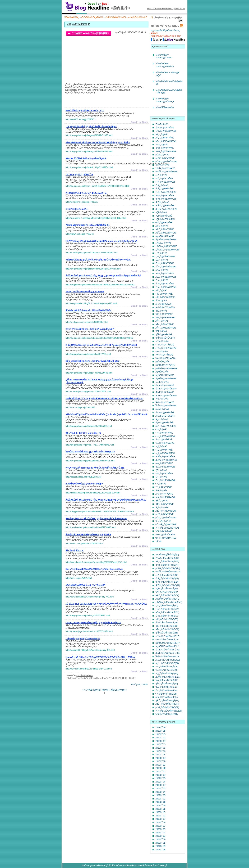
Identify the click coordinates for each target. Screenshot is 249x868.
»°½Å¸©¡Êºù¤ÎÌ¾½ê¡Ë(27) (167, 636)
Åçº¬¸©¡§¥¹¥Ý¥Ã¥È (164, 423)
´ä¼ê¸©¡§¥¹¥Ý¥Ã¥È (165, 148)
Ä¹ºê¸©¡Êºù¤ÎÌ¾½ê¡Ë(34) (167, 697)
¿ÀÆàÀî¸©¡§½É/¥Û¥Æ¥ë (167, 250)
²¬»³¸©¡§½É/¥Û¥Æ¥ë (165, 436)
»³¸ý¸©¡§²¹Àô (161, 446)
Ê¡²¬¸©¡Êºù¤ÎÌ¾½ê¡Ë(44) (167, 690)
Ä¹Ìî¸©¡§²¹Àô (161, 301)
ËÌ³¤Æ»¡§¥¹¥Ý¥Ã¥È (165, 128)
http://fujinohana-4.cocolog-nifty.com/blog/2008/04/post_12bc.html (96, 218)
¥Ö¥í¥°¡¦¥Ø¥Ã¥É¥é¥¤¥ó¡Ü (96, 866)
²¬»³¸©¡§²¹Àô (161, 429)
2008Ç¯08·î (161, 819)
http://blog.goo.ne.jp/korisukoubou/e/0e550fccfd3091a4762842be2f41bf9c (99, 338)
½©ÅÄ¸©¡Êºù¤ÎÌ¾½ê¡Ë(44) (168, 572)
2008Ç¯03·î (161, 836)
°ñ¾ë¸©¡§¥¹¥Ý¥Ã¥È (165, 196)
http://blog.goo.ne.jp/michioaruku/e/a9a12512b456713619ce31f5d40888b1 (100, 511)
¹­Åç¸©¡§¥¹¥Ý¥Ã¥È (164, 440)
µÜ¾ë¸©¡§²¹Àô (162, 155)
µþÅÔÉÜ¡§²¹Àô (162, 362)
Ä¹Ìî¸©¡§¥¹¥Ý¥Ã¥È (164, 304)
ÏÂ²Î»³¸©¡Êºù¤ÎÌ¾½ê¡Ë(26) (167, 656)
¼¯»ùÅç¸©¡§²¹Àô (163, 521)
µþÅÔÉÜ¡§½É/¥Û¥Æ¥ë (166, 368)
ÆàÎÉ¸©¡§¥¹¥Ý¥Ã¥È (165, 392)
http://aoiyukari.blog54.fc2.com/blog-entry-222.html (89, 669)
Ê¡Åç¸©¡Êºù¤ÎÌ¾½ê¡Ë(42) (167, 578)
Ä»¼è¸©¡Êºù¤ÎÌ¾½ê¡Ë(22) (168, 660)
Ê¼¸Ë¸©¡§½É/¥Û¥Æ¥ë (166, 389)
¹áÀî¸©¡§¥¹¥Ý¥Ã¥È (164, 463)
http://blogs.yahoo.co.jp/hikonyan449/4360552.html (89, 151)
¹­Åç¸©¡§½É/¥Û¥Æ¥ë (165, 443)
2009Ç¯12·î (161, 765)
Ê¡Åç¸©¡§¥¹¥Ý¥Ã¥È (164, 189)
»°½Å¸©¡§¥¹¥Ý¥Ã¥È (165, 345)
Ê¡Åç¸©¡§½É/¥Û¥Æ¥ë (166, 192)
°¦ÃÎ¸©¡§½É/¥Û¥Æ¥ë (165, 338)
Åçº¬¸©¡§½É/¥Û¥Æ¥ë (166, 426)
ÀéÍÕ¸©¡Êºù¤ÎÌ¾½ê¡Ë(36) (167, 595)
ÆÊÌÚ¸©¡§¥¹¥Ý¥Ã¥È (165, 206)
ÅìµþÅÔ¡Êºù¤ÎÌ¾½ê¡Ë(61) (167, 599)
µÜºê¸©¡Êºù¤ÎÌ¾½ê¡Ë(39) (167, 707)
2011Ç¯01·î (161, 727)
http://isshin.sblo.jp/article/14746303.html (84, 543)
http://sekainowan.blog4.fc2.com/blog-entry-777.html (90, 597)
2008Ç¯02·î (161, 839)
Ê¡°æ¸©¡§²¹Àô (162, 280)
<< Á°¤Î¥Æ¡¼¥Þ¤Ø (91, 690)
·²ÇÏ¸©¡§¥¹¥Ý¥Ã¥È (164, 216)
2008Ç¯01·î (161, 843)
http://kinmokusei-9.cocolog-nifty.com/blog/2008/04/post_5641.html (96, 562)
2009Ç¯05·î (161, 789)
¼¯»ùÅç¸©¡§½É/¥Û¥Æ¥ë (167, 528)
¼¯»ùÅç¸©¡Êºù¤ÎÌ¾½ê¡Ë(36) (169, 711)
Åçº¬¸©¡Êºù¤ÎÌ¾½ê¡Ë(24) (167, 663)
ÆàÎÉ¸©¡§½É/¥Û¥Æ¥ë (166, 396)
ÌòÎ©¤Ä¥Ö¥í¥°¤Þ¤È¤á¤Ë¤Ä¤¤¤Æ (160, 9)
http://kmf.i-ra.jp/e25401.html (79, 578)
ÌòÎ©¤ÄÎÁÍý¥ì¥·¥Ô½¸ (165, 108)
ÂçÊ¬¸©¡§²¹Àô (162, 507)
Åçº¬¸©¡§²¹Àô (162, 419)
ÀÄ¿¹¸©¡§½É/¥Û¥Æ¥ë (166, 141)
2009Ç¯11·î (161, 768)
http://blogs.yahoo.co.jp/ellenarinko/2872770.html (88, 354)
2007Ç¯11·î (161, 850)
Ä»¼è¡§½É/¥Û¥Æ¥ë (165, 416)
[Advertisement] (106, 102)
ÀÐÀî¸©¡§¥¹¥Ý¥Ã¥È (165, 273)
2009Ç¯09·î (161, 775)
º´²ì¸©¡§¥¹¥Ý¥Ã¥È (164, 487)
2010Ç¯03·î (161, 755)
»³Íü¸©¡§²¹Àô (161, 290)
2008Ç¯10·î (161, 812)
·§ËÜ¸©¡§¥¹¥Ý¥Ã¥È (165, 504)
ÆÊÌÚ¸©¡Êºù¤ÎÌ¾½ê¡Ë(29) (168, 585)
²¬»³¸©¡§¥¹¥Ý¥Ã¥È (164, 433)
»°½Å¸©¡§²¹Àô (162, 341)
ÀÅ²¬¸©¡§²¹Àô (162, 321)
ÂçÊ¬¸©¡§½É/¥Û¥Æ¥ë (166, 511)
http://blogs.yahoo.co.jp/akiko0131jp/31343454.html (89, 167)
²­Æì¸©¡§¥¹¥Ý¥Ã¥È (164, 531)
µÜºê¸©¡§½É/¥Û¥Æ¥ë (166, 518)
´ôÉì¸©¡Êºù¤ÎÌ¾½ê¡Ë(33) (167, 626)
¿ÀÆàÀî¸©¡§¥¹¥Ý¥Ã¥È (166, 246)
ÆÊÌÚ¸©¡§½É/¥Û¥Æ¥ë (166, 209)
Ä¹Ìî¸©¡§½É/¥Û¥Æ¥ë (165, 307)
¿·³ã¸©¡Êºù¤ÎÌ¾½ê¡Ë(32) (167, 606)
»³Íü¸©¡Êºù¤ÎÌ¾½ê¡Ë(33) (167, 619)
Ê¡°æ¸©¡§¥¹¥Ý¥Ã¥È (165, 284)
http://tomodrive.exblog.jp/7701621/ (82, 202)
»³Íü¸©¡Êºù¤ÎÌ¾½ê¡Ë (138, 17)
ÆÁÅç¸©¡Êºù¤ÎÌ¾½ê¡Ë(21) (168, 677)
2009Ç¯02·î (161, 799)
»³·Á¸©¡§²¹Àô (161, 175)
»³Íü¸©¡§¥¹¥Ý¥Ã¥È (164, 294)
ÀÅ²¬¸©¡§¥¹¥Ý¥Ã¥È (165, 324)
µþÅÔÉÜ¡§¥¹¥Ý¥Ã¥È (165, 365)
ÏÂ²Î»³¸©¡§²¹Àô (162, 399)
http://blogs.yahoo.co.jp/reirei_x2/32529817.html (88, 615)
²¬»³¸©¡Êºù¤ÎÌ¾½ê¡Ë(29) (167, 667)
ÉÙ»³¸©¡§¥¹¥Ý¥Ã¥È (165, 263)
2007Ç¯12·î (161, 846)
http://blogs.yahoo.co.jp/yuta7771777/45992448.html (90, 445)
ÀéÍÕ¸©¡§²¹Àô (162, 226)
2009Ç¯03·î (161, 795)
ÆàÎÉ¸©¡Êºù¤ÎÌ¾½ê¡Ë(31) (167, 653)
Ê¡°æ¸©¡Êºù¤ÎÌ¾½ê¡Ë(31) (167, 616)
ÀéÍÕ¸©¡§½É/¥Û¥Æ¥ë (166, 233)
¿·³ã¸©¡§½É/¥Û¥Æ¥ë (165, 257)
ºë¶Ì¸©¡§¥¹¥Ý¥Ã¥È (164, 223)
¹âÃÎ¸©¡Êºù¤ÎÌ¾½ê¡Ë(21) (167, 687)
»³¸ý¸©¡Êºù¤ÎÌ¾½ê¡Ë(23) (167, 673)
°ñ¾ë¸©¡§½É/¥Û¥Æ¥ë (166, 199)
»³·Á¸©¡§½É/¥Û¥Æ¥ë (165, 182)
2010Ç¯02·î (161, 758)
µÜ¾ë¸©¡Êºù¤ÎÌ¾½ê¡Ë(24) (168, 568)
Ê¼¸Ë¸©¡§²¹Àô (162, 382)
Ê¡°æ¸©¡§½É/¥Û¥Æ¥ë (166, 287)
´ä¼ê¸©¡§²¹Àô (162, 145)
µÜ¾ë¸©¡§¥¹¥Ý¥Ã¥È (165, 158)
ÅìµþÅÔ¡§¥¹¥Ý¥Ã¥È (165, 236)
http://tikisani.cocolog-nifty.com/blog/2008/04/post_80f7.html (93, 493)
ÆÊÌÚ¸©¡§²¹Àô (162, 202)
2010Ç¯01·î (161, 761)
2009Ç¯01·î (161, 802)
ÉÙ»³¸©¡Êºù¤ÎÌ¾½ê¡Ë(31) (167, 609)
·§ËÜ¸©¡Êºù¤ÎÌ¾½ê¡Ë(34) (167, 701)
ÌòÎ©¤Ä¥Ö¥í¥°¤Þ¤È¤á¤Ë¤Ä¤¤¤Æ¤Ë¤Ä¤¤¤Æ (131, 866)
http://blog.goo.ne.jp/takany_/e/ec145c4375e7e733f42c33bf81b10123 (97, 186)
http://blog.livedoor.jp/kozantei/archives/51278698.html (91, 527)
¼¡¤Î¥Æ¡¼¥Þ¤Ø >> (118, 690)
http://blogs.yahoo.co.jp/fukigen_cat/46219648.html (89, 373)
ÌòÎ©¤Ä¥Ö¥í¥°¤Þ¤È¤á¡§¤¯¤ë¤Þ (164, 56)
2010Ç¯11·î (161, 731)
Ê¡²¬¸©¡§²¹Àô (161, 477)
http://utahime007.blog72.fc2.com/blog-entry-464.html (90, 650)
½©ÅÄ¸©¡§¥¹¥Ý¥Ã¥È (165, 168)
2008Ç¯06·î (161, 826)
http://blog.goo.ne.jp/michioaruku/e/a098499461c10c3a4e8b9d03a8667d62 (100, 285)
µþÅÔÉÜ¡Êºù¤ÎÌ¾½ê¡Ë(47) (168, 643)
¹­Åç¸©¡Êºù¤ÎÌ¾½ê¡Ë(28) (166, 670)
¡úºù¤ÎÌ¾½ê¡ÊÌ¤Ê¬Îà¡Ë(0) (167, 555)
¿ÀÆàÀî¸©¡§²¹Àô (163, 243)
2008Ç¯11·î (161, 809)
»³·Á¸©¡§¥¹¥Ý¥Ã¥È (164, 179)
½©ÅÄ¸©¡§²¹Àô (162, 165)
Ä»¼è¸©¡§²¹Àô (162, 409)
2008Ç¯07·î (161, 822)
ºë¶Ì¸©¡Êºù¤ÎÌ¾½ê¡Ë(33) (167, 592)
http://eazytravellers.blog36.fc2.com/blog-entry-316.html (91, 303)
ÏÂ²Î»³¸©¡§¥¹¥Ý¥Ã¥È (165, 402)
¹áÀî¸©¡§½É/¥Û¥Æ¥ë (165, 467)
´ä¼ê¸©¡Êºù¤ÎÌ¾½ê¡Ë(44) (167, 565)
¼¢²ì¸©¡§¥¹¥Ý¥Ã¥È (164, 355)
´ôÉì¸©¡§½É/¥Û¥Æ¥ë (165, 318)
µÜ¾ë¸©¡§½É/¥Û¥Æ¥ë (166, 162)
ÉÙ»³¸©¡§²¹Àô (162, 260)
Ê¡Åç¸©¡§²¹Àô (162, 185)
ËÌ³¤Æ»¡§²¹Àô (162, 124)
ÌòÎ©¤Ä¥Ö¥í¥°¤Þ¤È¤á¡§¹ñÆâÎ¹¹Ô (165, 65)
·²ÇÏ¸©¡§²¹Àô (161, 212)
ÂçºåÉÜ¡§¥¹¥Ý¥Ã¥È (165, 375)
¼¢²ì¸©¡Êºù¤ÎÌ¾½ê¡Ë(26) (167, 640)
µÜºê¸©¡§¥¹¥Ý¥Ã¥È (165, 514)
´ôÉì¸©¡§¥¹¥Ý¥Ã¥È (164, 314)
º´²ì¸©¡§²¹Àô (161, 484)
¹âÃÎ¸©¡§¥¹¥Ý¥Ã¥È (164, 474)
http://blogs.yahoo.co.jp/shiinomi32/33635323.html (89, 426)
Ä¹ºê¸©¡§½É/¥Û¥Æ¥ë (165, 497)
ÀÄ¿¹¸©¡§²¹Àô (162, 134)
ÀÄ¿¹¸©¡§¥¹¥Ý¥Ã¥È (165, 138)
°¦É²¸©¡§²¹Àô (161, 470)
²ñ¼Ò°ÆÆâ (180, 9)
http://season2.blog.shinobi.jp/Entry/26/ (83, 477)
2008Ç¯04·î (161, 833)
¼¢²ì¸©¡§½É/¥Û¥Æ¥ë (165, 358)
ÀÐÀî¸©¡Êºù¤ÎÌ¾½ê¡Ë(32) (167, 612)
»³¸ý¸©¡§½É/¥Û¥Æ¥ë (165, 453)
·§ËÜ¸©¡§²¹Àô (162, 501)
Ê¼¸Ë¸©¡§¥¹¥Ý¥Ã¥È (165, 385)
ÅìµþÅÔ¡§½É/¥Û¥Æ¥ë (166, 240)
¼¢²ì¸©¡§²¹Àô (162, 352)
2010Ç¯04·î (161, 751)
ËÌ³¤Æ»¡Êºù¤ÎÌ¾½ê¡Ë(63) (167, 558)
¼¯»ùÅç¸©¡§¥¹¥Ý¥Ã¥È (166, 524)
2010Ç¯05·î (161, 748)
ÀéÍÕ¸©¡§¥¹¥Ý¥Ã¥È (165, 229)
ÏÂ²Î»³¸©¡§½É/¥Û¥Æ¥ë (166, 406)
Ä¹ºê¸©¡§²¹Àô (161, 491)
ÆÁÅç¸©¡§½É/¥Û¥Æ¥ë (166, 460)
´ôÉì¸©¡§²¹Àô (161, 311)
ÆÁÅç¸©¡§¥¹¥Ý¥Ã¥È (165, 457)
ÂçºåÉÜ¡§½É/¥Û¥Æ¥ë (166, 379)
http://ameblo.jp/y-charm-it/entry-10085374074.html (89, 631)
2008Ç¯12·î (161, 806)
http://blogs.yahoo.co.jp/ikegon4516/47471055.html (89, 135)
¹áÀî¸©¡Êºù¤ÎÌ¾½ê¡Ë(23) (167, 680)
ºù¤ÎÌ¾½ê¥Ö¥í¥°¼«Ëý (115, 17)
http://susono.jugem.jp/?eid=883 (80, 407)
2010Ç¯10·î (161, 734)
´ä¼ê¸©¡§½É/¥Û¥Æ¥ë (166, 151)
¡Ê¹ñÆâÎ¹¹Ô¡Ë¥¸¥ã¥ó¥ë (92, 17)
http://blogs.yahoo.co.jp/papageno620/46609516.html (90, 461)
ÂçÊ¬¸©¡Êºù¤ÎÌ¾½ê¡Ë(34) (167, 704)
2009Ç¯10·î (161, 772)
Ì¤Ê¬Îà (158, 541)
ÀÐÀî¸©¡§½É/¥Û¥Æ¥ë (166, 277)
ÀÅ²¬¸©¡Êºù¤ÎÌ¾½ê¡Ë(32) (167, 629)
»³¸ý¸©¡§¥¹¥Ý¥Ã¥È (164, 450)
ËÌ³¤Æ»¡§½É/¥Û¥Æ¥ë (166, 131)
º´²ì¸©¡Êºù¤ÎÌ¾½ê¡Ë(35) (166, 694)
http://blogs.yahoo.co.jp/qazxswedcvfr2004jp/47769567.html (93, 269)
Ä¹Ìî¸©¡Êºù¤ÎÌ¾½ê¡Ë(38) (167, 623)
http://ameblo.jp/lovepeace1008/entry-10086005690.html (91, 253)
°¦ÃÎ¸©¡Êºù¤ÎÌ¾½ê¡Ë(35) (167, 633)
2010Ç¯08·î (161, 741)
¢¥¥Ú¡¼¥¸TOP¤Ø (139, 685)
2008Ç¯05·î (161, 829)
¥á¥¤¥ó (105, 690)
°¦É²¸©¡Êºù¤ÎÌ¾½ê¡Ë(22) (167, 684)
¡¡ (85, 111)
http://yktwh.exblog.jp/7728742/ (80, 234)
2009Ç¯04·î (161, 792)
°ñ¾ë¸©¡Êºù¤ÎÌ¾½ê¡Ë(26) (167, 582)
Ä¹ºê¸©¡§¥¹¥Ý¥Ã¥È (164, 494)
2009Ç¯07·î (161, 782)
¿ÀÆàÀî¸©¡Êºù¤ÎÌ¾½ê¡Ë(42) (169, 602)
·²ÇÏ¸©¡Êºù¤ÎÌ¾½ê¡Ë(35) (167, 589)
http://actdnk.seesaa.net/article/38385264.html (87, 322)
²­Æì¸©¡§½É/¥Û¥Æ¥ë (165, 535)
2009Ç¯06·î (161, 785)
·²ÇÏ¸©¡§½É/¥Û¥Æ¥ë (165, 219)
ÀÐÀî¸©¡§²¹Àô (162, 270)
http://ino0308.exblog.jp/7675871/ (81, 119)
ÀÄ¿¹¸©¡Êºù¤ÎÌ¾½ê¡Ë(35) (167, 561)
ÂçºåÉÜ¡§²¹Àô (162, 372)
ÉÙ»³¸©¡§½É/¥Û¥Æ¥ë (166, 267)
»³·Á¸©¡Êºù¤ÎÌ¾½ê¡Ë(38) (167, 575)
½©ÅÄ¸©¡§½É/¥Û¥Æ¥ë (166, 172)
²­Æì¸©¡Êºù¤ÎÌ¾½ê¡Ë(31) (167, 714)
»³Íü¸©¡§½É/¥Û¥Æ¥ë (165, 297)
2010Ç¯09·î (161, 738)
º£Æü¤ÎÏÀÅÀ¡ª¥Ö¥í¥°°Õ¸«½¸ (167, 31)
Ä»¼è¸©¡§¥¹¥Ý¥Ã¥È (165, 413)
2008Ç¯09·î (161, 816)
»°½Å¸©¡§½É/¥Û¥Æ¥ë (166, 348)
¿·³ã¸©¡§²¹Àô (161, 253)
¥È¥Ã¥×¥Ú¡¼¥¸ (72, 17)
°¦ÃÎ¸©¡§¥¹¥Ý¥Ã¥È (164, 335)
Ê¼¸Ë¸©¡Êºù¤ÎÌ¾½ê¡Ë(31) (167, 650)
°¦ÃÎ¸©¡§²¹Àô (161, 331)
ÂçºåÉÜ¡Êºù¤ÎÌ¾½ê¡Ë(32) (167, 646)
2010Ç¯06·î (161, 744)
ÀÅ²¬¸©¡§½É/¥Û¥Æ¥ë (166, 328)
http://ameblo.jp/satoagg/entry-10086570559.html (88, 392)
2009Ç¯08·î (161, 778)
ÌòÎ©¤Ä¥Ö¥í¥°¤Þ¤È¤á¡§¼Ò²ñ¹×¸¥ (165, 100)
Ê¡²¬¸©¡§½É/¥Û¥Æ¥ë (165, 480)
